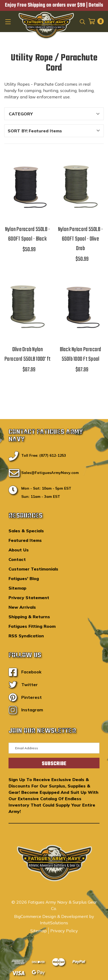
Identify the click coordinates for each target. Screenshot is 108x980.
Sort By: (18, 131)
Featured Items (25, 540)
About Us (19, 550)
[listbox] (66, 131)
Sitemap (17, 588)
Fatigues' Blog (24, 578)
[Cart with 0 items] (94, 21)
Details (96, 5)
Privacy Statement (29, 598)
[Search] (82, 21)
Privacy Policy (64, 931)
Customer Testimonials (33, 569)
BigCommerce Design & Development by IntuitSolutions (54, 920)
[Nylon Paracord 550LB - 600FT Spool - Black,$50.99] (28, 187)
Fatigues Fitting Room (32, 626)
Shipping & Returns (29, 617)
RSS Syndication (26, 636)
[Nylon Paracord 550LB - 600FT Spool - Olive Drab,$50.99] (80, 187)
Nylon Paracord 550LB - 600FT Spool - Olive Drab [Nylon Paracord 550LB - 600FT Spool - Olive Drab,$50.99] (81, 239)
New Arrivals (22, 607)
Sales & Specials (26, 531)
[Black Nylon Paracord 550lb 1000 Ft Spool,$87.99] (80, 307)
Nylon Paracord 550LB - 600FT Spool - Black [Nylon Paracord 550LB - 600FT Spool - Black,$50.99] (28, 234)
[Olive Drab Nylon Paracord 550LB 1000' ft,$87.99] (28, 307)
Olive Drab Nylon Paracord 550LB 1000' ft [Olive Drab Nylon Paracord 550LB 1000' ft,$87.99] (28, 354)
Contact (17, 559)
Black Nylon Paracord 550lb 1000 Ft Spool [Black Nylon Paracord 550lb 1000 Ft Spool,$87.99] (81, 354)
